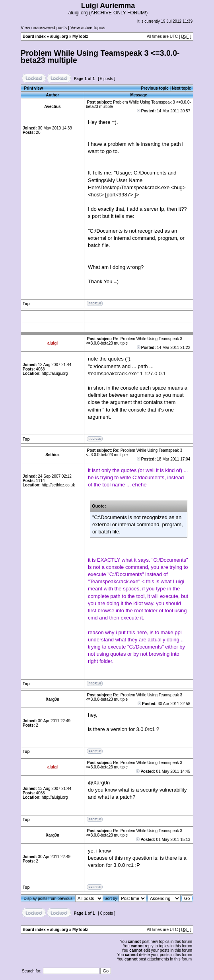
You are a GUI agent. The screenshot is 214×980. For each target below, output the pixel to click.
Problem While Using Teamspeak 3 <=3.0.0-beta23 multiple (100, 57)
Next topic (181, 88)
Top (26, 304)
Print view (34, 88)
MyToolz (80, 36)
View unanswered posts (44, 27)
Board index (34, 36)
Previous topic (155, 88)
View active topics (88, 27)
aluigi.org (59, 36)
